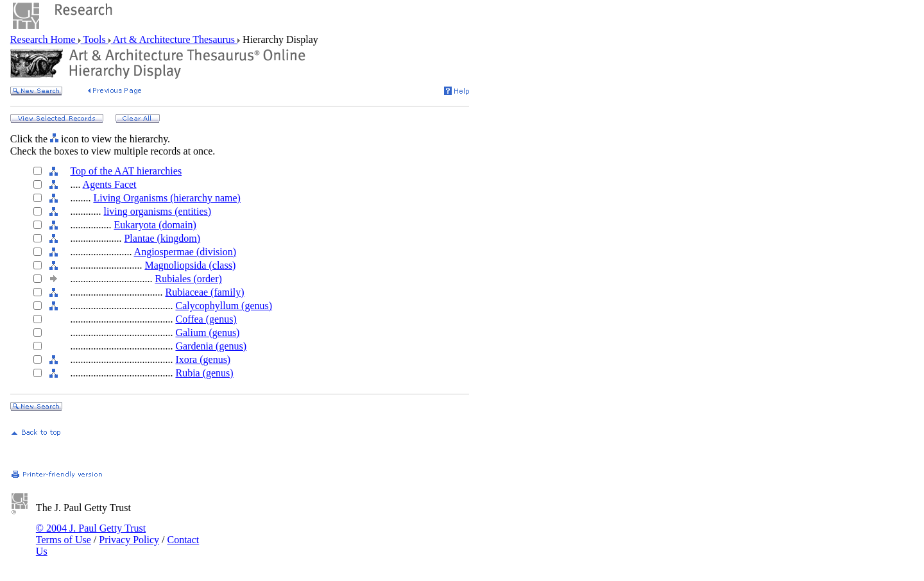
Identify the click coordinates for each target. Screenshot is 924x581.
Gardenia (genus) (211, 346)
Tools (95, 39)
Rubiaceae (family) (204, 292)
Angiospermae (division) (185, 252)
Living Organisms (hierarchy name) (167, 198)
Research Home (44, 39)
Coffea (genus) (206, 319)
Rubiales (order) (188, 279)
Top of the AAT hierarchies (126, 171)
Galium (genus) (207, 333)
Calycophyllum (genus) (224, 306)
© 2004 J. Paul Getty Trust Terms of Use (91, 534)
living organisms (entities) (157, 211)
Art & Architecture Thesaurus (174, 39)
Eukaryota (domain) (155, 225)
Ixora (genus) (203, 359)
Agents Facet (110, 184)
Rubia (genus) (204, 373)
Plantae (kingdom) (162, 238)
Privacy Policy (129, 540)
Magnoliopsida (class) (190, 265)
